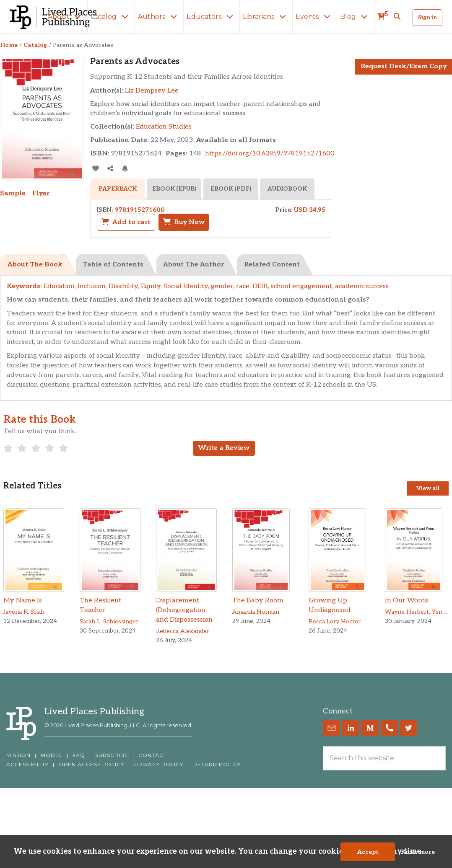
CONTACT (153, 755)
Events (315, 17)
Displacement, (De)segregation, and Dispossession (184, 610)
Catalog (111, 17)
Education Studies (164, 127)
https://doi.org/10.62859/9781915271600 (270, 154)
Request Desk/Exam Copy (404, 66)
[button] (397, 17)
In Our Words (407, 601)
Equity (151, 286)
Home (9, 45)
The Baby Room (258, 601)
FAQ (79, 755)
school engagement (301, 286)
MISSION (18, 755)
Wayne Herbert (407, 612)
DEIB (260, 286)
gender (222, 286)
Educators (212, 17)
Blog (356, 17)
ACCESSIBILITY (27, 765)
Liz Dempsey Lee (152, 91)
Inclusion (92, 286)
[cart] (383, 17)
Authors (159, 17)
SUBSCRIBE (112, 755)
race (243, 286)
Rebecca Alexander (183, 631)
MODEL (52, 755)
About (66, 17)
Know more (418, 852)
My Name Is (23, 601)
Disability (123, 286)
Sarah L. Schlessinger (109, 621)
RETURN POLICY (217, 765)
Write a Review (224, 448)
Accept (368, 852)
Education (59, 286)
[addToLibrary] (95, 168)
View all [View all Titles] (428, 488)
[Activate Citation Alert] (125, 168)
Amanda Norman (256, 612)
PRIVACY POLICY (159, 765)
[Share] (110, 168)
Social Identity (186, 286)
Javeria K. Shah (24, 612)
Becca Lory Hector (335, 621)
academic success (362, 286)
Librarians (266, 17)
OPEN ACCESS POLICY (91, 765)
